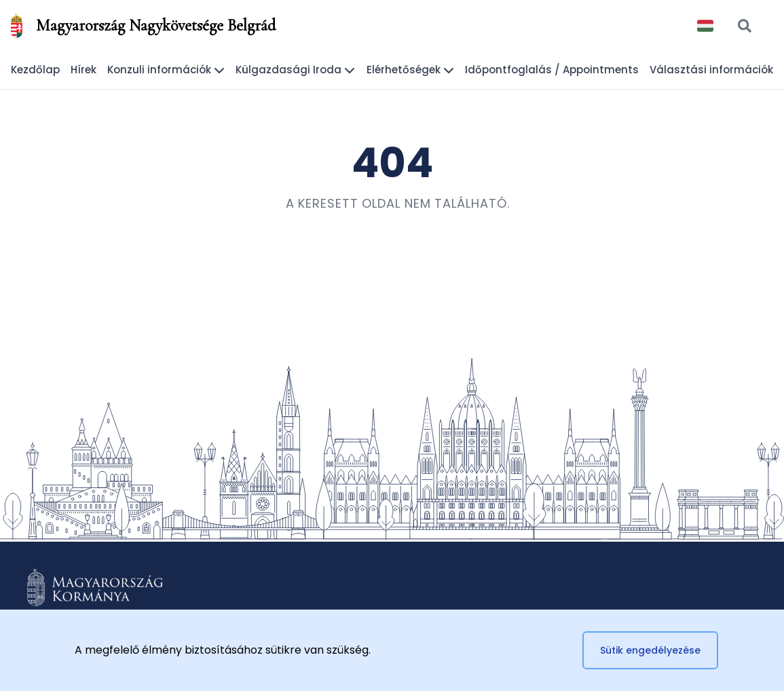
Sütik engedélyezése (650, 650)
